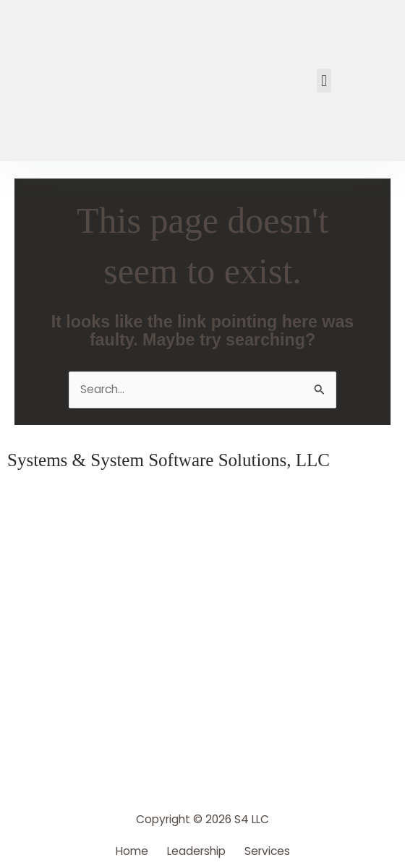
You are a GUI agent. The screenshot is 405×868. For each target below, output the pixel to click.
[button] (324, 81)
